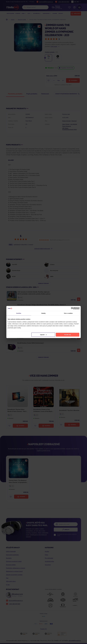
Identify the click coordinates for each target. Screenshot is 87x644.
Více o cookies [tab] (68, 313)
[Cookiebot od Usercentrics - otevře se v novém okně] (72, 308)
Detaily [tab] (44, 313)
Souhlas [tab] (19, 313)
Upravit (43, 335)
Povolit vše (68, 335)
